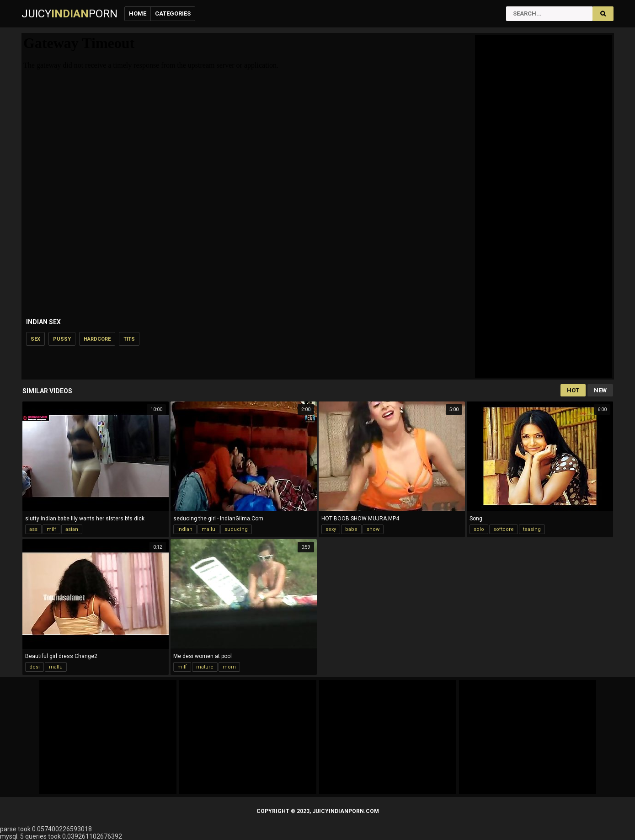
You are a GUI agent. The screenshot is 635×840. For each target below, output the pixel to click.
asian (72, 529)
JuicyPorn (69, 14)
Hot (573, 390)
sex (35, 339)
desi (35, 667)
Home (138, 13)
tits (129, 339)
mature (205, 667)
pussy (62, 339)
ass (33, 529)
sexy (331, 529)
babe (351, 529)
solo (479, 529)
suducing (236, 529)
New (600, 390)
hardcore (97, 339)
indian (185, 529)
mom (229, 667)
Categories (173, 13)
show (373, 529)
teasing (532, 529)
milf (51, 529)
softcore (504, 529)
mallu (208, 529)
